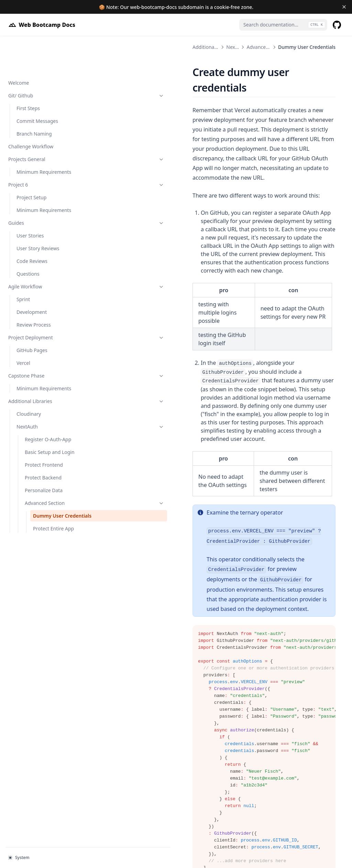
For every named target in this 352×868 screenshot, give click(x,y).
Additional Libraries (42, 365)
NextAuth (46, 391)
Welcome (19, 47)
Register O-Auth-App (48, 404)
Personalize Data (44, 454)
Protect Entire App (53, 500)
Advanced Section (51, 467)
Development (32, 276)
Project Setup (31, 162)
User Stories (30, 200)
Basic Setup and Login (50, 416)
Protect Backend (43, 442)
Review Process (34, 289)
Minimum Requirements (44, 136)
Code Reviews (32, 225)
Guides (42, 187)
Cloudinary (29, 378)
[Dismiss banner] (344, 7)
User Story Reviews (38, 213)
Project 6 (42, 149)
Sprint (23, 263)
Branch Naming (34, 98)
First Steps (28, 72)
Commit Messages (37, 85)
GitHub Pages (32, 314)
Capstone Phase (42, 340)
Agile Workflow (42, 251)
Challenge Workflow (31, 111)
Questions (28, 238)
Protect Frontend (44, 429)
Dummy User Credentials (48, 484)
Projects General (42, 123)
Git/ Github (42, 60)
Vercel (23, 327)
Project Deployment (42, 302)
